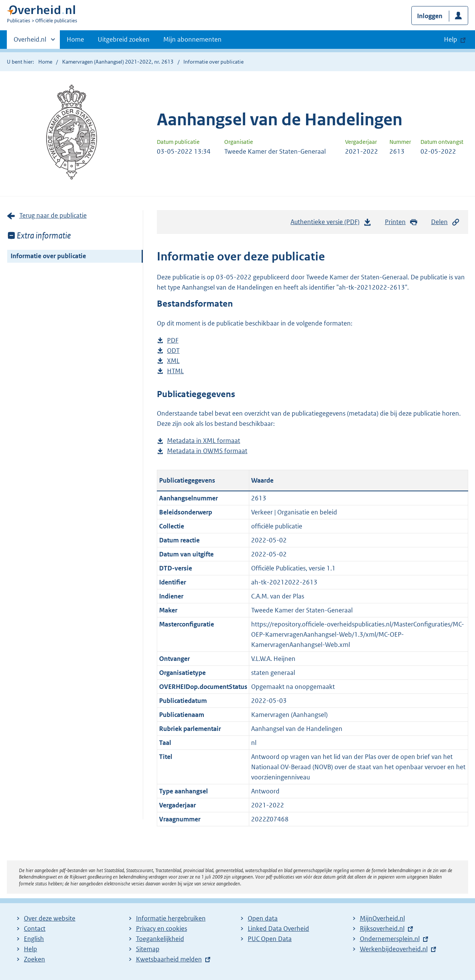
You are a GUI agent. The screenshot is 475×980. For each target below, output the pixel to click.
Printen (401, 222)
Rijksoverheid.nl (382, 929)
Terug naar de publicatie (53, 215)
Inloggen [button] (430, 16)
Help (30, 949)
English (34, 939)
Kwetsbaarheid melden (169, 959)
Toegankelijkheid (160, 939)
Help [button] (451, 39)
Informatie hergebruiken (171, 918)
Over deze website (50, 918)
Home (75, 39)
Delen (445, 222)
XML (173, 361)
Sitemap (148, 949)
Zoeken (34, 959)
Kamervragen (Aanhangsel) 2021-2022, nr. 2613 (118, 62)
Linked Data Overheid (278, 929)
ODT (173, 351)
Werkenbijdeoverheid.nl (394, 949)
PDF (173, 340)
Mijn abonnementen (192, 39)
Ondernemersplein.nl (390, 939)
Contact (35, 929)
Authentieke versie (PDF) (331, 224)
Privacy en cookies (162, 929)
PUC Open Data (270, 939)
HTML (175, 371)
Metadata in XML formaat (204, 441)
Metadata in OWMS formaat (207, 451)
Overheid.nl (30, 42)
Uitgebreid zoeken (124, 39)
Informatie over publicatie (48, 256)
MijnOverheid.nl (382, 918)
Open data (263, 918)
